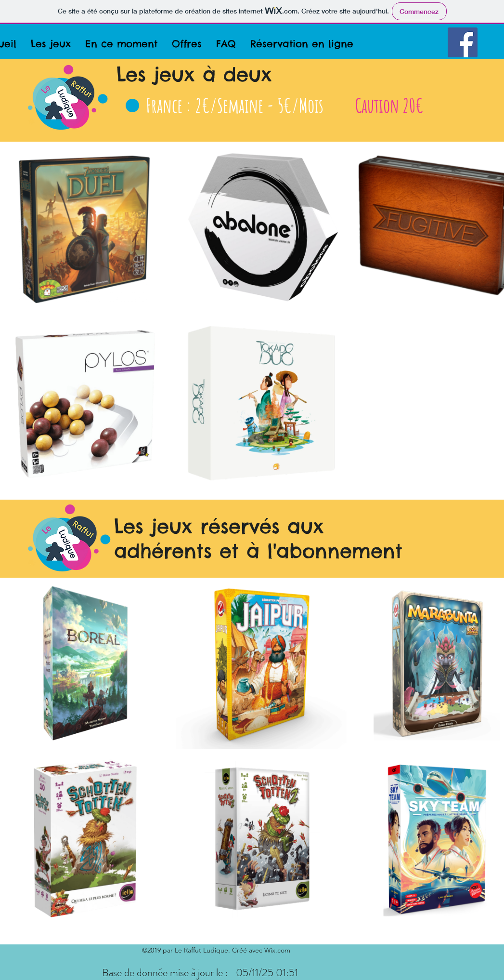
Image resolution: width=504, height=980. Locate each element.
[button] (51, 44)
